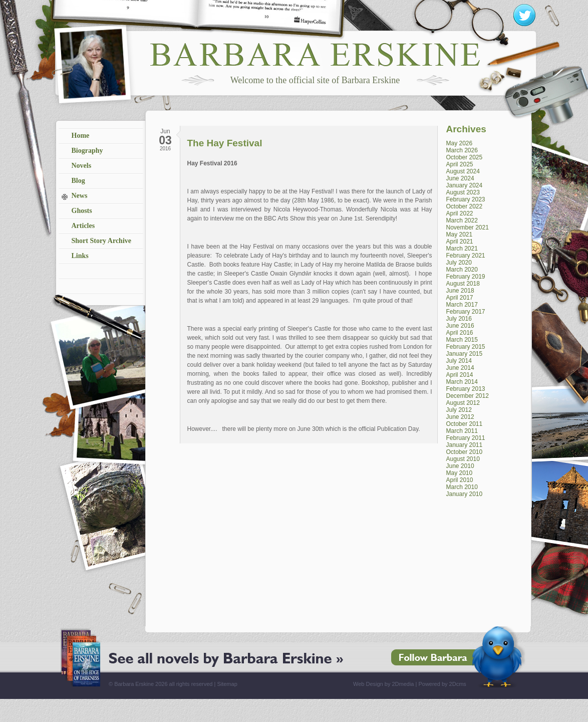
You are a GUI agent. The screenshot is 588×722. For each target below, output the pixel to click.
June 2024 (460, 178)
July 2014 (459, 361)
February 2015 (466, 347)
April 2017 (460, 298)
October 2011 (465, 424)
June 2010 (460, 466)
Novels (82, 166)
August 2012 (463, 403)
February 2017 (466, 312)
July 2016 (459, 319)
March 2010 (462, 487)
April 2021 (460, 242)
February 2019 (466, 277)
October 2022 (465, 206)
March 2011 (462, 431)
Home (81, 136)
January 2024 (465, 185)
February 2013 (466, 389)
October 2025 (465, 157)
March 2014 (462, 382)
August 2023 (463, 192)
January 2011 (465, 445)
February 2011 (466, 438)
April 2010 (460, 480)
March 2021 (462, 249)
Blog (78, 181)
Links (80, 256)
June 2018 (460, 291)
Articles (83, 226)
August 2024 (463, 171)
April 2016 (460, 333)
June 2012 (460, 417)
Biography (87, 151)
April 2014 (460, 375)
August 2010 (463, 459)
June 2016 (460, 326)
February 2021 (466, 256)
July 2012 (459, 410)
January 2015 (465, 354)
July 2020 (459, 263)
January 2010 (465, 494)
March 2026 (462, 150)
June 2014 (460, 368)
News (80, 196)
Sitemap (227, 684)
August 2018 (463, 284)
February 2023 (466, 199)
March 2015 (462, 340)
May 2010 (460, 473)
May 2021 (460, 234)
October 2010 (465, 452)
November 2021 (468, 227)
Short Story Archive (102, 241)
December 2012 (468, 396)
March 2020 (462, 270)
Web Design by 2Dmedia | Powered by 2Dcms (410, 684)
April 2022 (460, 213)
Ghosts (82, 211)
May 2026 (460, 143)
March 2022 (462, 220)
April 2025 (460, 164)
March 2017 (462, 305)
